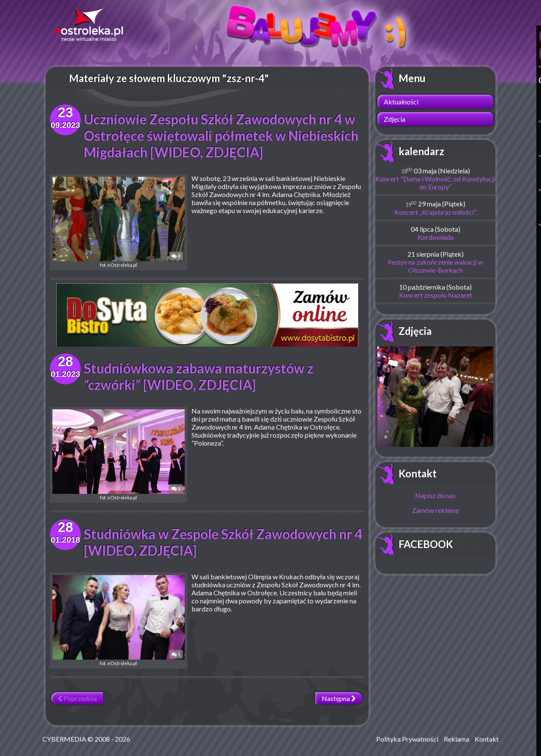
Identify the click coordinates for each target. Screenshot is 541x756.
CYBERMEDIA (64, 739)
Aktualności (401, 102)
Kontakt (418, 473)
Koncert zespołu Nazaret (436, 295)
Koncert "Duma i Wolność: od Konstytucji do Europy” (435, 183)
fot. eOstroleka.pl (113, 222)
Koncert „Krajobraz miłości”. (436, 212)
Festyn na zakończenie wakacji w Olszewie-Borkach (436, 266)
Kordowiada (436, 237)
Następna (339, 698)
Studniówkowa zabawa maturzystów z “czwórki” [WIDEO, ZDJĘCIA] (199, 376)
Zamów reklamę (436, 510)
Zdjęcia (395, 119)
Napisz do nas (435, 495)
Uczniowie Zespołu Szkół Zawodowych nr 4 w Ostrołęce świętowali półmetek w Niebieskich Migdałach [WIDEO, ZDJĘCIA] (222, 136)
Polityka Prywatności (407, 739)
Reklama (456, 739)
